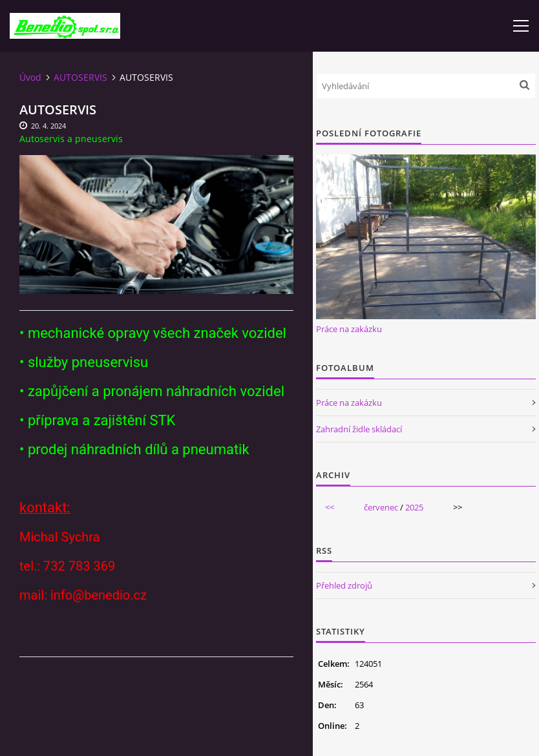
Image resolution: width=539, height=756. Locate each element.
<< (330, 507)
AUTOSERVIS (80, 77)
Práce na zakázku (349, 329)
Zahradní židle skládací (359, 429)
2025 (414, 507)
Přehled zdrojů (344, 585)
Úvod (30, 77)
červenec (381, 507)
